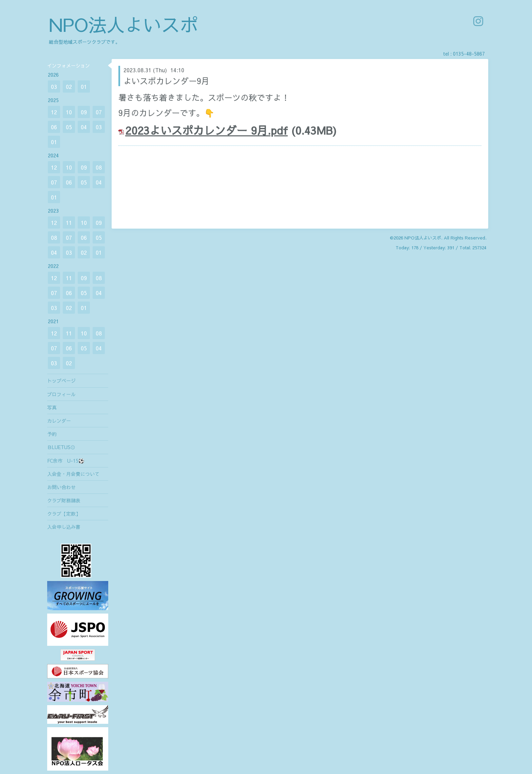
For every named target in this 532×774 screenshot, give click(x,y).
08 (99, 167)
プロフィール (61, 394)
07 (99, 112)
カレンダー (59, 421)
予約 (52, 434)
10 (69, 112)
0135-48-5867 (469, 54)
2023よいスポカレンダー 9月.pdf (206, 130)
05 (69, 127)
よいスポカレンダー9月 (166, 81)
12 (54, 112)
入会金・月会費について (73, 474)
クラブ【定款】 (64, 514)
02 (69, 86)
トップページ (61, 381)
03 (54, 86)
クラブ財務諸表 (64, 500)
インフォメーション (69, 65)
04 (84, 127)
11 (69, 222)
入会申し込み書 (64, 527)
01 (84, 86)
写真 (52, 407)
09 (84, 112)
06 (54, 127)
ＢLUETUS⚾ (61, 447)
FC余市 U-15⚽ (66, 461)
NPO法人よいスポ (123, 24)
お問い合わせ (61, 487)
